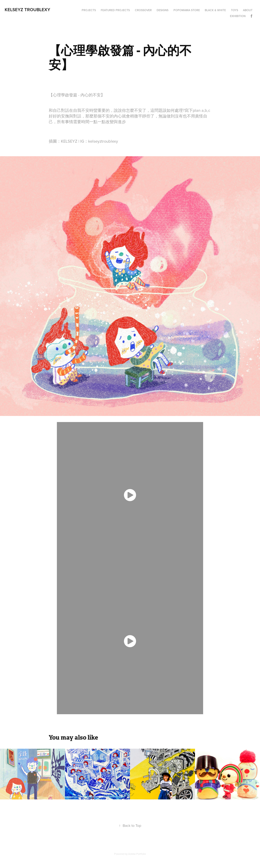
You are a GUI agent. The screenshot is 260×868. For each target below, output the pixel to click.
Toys (235, 10)
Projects (89, 10)
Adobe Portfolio (137, 854)
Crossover (143, 10)
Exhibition (238, 16)
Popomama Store (187, 10)
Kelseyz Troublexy (27, 10)
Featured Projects (115, 10)
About (248, 10)
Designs (162, 10)
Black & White (215, 10)
